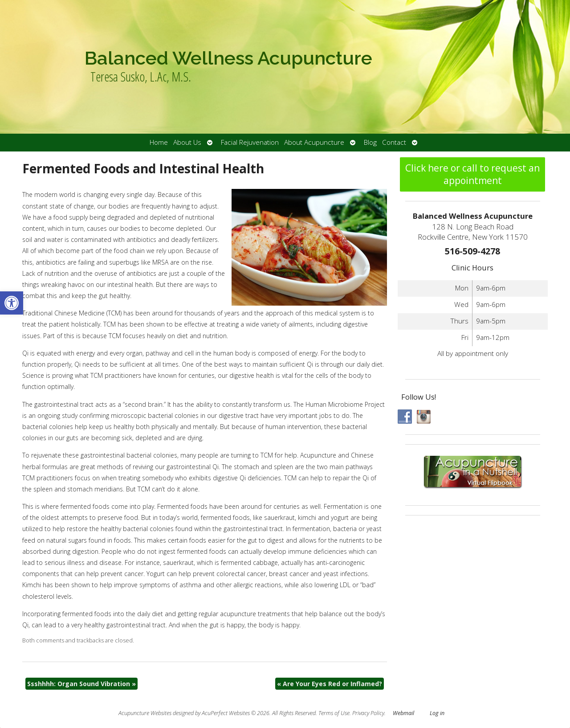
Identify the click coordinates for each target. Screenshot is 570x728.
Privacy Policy (368, 713)
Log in (437, 713)
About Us (187, 142)
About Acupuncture (314, 142)
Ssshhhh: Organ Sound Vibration (81, 684)
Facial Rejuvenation (250, 142)
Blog (370, 142)
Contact (394, 142)
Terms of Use (334, 713)
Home (159, 142)
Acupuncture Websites (145, 713)
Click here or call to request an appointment (472, 174)
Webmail (403, 713)
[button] (12, 303)
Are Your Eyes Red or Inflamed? (330, 684)
